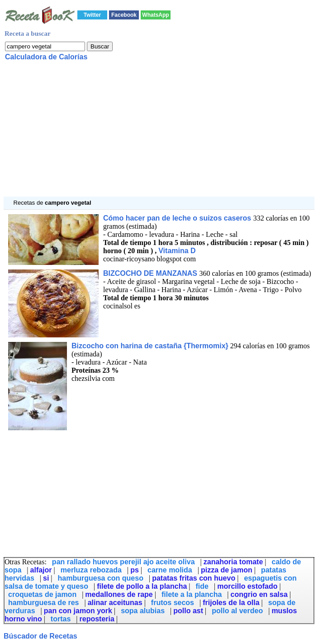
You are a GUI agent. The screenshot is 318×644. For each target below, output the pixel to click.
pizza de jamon (227, 570)
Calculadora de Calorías (46, 57)
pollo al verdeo (237, 611)
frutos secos (173, 603)
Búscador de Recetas (40, 636)
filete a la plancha (192, 594)
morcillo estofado (247, 586)
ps (135, 570)
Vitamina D (177, 251)
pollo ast (188, 611)
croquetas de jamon (42, 594)
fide (202, 586)
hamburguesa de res (44, 603)
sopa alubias (143, 611)
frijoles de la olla (231, 603)
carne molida (170, 570)
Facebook (124, 15)
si (46, 578)
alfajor (41, 570)
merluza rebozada (91, 570)
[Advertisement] (159, 133)
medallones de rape (119, 594)
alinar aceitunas (115, 603)
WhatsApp (155, 15)
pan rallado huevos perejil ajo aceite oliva (123, 562)
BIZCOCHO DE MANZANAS (151, 273)
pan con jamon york (78, 611)
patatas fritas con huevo (194, 578)
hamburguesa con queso (101, 578)
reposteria (97, 619)
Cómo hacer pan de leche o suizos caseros (178, 218)
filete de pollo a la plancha (142, 586)
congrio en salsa (259, 594)
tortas (61, 619)
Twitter (92, 15)
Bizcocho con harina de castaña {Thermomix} (150, 346)
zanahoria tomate (233, 562)
